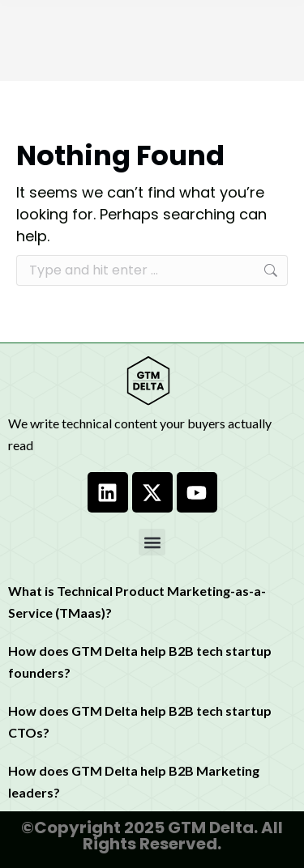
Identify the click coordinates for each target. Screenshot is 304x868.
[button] (152, 542)
